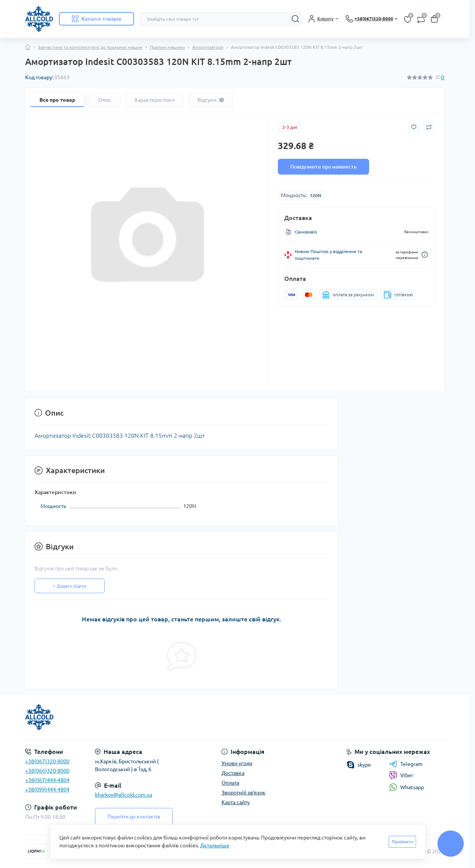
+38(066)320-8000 (47, 771)
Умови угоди (237, 763)
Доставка (233, 773)
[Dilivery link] (425, 255)
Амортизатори (208, 47)
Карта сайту (236, 802)
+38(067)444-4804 (47, 780)
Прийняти (402, 842)
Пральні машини (167, 47)
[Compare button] (429, 127)
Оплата (230, 783)
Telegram (406, 764)
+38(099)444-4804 (47, 790)
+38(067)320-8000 (47, 761)
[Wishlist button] (414, 127)
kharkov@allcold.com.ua (124, 795)
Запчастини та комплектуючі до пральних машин (90, 47)
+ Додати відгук (70, 586)
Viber (401, 775)
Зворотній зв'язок (244, 793)
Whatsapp (406, 787)
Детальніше (215, 845)
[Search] (296, 19)
